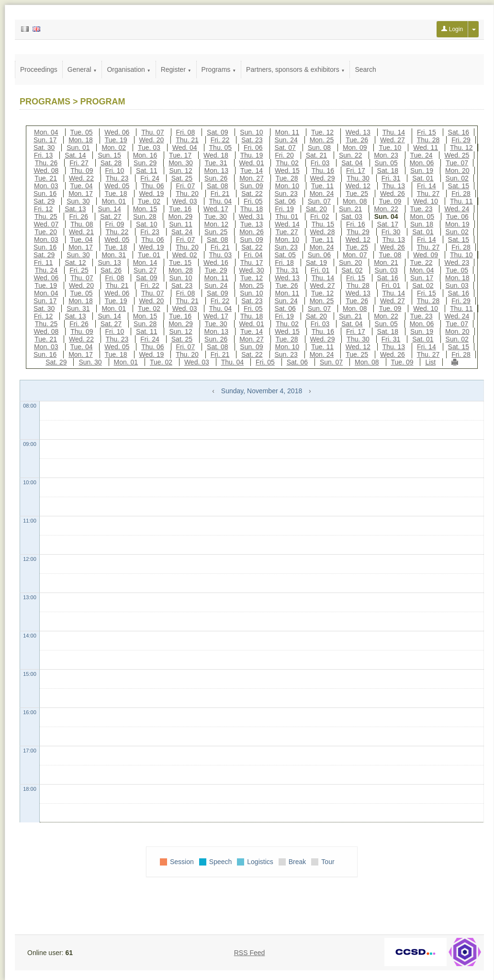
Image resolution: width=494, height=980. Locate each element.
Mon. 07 (355, 255)
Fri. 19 (284, 209)
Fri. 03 (320, 163)
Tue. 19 (116, 140)
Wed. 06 (117, 132)
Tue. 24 (421, 155)
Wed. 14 (287, 224)
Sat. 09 (217, 132)
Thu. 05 (220, 148)
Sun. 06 (319, 255)
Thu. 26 (46, 163)
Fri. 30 (391, 232)
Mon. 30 (181, 163)
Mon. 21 (386, 262)
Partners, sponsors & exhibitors (295, 69)
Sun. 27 (145, 270)
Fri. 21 (220, 194)
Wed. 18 (216, 155)
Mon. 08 (355, 201)
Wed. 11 (426, 148)
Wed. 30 (252, 270)
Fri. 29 (461, 140)
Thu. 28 (428, 140)
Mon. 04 (46, 132)
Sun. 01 (78, 148)
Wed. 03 (185, 201)
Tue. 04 (82, 186)
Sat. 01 (423, 178)
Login (452, 29)
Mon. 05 (422, 217)
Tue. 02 (149, 201)
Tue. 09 (390, 201)
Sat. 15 (459, 186)
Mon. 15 (145, 209)
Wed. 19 (152, 194)
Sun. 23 (286, 194)
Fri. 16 (356, 224)
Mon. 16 (145, 155)
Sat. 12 (75, 262)
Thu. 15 (323, 224)
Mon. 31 (114, 255)
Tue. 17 (180, 155)
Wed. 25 (457, 155)
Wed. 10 (426, 201)
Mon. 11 (287, 132)
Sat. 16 (459, 132)
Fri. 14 (427, 186)
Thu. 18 (252, 209)
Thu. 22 (117, 232)
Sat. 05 (285, 255)
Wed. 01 (252, 163)
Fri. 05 (253, 201)
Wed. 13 (358, 132)
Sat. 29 (44, 201)
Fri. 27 (79, 163)
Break (298, 862)
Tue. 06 (457, 217)
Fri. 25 (79, 270)
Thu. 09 (82, 171)
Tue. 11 (322, 186)
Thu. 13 (394, 186)
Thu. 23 (117, 178)
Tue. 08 (390, 255)
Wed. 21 (81, 232)
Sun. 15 (109, 155)
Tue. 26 (357, 140)
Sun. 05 (386, 163)
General (82, 69)
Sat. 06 (285, 201)
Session (182, 862)
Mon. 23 (386, 155)
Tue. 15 (180, 262)
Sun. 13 (109, 262)
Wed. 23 (457, 262)
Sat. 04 (352, 163)
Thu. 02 (287, 163)
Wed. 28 (323, 232)
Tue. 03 (149, 148)
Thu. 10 (461, 255)
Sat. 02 (352, 270)
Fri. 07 (186, 186)
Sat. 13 (75, 209)
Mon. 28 (181, 270)
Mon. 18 (81, 140)
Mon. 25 (322, 140)
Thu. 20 (187, 194)
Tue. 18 (116, 194)
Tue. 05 (82, 132)
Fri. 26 (79, 217)
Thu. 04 (220, 201)
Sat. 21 (316, 155)
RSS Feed (250, 953)
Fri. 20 (284, 155)
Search (365, 69)
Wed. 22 (81, 178)
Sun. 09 (251, 186)
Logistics (260, 862)
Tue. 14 (252, 171)
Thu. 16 (323, 171)
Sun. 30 (78, 201)
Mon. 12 (217, 224)
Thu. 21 (187, 140)
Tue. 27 (287, 232)
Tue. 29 (216, 270)
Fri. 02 (320, 217)
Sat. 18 (388, 171)
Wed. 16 (216, 262)
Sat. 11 (146, 171)
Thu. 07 (152, 132)
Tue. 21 (46, 178)
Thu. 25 (46, 217)
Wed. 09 (426, 255)
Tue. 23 (421, 209)
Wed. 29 (323, 178)
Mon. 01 (114, 201)
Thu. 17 (252, 262)
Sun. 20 (350, 262)
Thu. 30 (358, 178)
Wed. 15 (287, 171)
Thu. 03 (220, 255)
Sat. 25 (182, 178)
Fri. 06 (253, 148)
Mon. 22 (386, 209)
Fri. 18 (284, 262)
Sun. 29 (145, 163)
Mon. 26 (252, 232)
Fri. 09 (115, 224)
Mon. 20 (457, 171)
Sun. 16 (45, 194)
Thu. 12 (461, 148)
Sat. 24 (182, 232)
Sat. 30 (44, 148)
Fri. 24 (150, 178)
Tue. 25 (357, 194)
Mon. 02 (114, 148)
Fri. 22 (220, 140)
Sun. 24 (286, 140)
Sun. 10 (251, 132)
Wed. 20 (152, 140)
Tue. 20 (46, 232)
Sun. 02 (457, 178)
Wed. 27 (393, 140)
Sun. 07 (319, 201)
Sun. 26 (216, 178)
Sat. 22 (252, 194)
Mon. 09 (355, 148)
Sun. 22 (350, 155)
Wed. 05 (117, 186)
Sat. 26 (111, 270)
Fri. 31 (391, 178)
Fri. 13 (44, 155)
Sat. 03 (352, 217)
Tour (328, 862)
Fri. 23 (150, 232)
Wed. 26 (393, 194)
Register (176, 69)
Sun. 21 (350, 209)
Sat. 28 (111, 163)
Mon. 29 (180, 217)
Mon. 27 (252, 178)
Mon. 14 (145, 262)
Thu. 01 (287, 217)
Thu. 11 (461, 201)
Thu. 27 (428, 194)
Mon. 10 (287, 186)
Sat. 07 (285, 148)
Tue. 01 (149, 255)
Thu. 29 (358, 232)
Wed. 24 (457, 209)
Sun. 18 (422, 224)
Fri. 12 (44, 209)
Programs (219, 69)
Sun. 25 (216, 232)
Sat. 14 (75, 155)
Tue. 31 (216, 163)
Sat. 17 (388, 224)
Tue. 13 (252, 224)
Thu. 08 (82, 224)
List (430, 362)
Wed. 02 (185, 255)
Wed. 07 (46, 224)
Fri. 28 (461, 194)
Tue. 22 (421, 262)
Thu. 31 (287, 270)
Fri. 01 (320, 270)
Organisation (129, 69)
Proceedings (39, 69)
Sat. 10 (146, 224)
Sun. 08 (319, 148)
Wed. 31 (251, 217)
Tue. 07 (457, 163)
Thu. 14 (394, 132)
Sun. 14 (109, 209)
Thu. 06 (152, 186)
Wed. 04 (185, 148)
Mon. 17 (81, 194)
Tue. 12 (322, 132)
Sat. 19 (316, 262)
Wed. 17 (216, 209)
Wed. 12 (358, 186)
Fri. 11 (44, 262)
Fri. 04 (253, 255)
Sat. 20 (316, 209)
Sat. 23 (252, 140)
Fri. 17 (356, 171)
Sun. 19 (422, 171)
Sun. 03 (386, 270)
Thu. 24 (46, 270)
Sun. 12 (180, 171)
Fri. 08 (186, 132)
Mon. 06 (422, 163)
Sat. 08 (217, 186)
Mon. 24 (322, 194)
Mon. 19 (457, 224)
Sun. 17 (45, 140)
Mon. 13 (217, 171)
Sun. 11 (180, 224)
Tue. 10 (390, 148)
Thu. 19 (252, 155)
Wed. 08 (46, 171)
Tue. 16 (180, 209)
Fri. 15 (427, 132)
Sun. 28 (145, 217)
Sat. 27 (111, 217)
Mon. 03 (46, 186)
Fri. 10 (115, 171)
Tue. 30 (216, 217)
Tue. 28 (287, 178)
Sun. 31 (78, 308)
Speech (220, 862)
